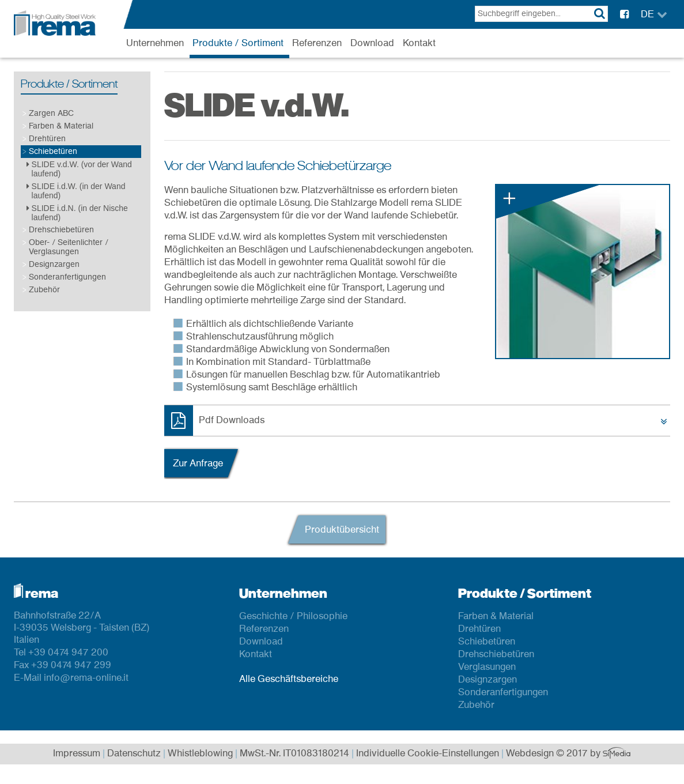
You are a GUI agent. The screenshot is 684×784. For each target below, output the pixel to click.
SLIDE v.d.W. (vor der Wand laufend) (79, 169)
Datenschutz (134, 754)
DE (647, 14)
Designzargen (54, 264)
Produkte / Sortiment (238, 43)
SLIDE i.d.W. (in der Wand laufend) (76, 191)
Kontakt (419, 43)
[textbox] (541, 14)
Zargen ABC (51, 113)
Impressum (77, 754)
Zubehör (44, 290)
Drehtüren (47, 139)
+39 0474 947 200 (68, 653)
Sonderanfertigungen (67, 277)
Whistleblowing (200, 754)
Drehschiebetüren (61, 230)
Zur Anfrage (198, 463)
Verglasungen (487, 667)
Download (372, 43)
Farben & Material (61, 126)
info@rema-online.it (86, 678)
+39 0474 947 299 (71, 665)
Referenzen (317, 43)
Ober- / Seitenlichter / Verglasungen (69, 247)
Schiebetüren (53, 151)
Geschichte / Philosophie (293, 616)
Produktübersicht (342, 530)
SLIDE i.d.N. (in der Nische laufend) (77, 213)
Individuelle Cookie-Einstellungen (428, 754)
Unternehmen (155, 43)
